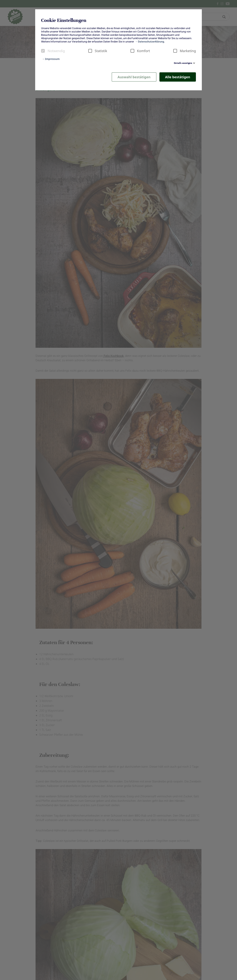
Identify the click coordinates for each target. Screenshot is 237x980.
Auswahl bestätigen (134, 77)
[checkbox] (43, 51)
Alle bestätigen (178, 77)
